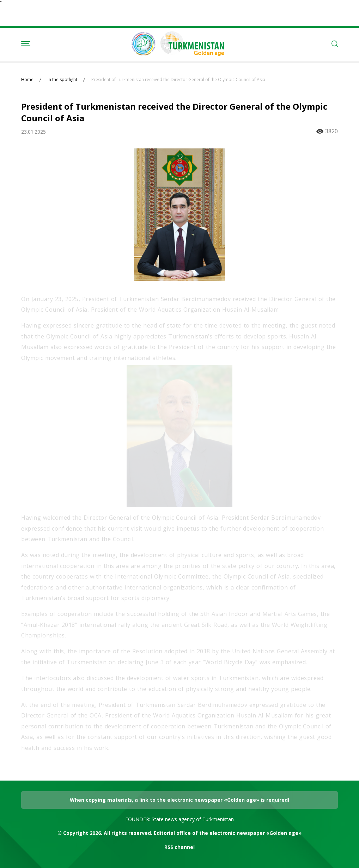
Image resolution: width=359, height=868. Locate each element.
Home (27, 80)
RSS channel (179, 847)
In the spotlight (62, 80)
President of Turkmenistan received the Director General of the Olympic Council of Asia (178, 80)
